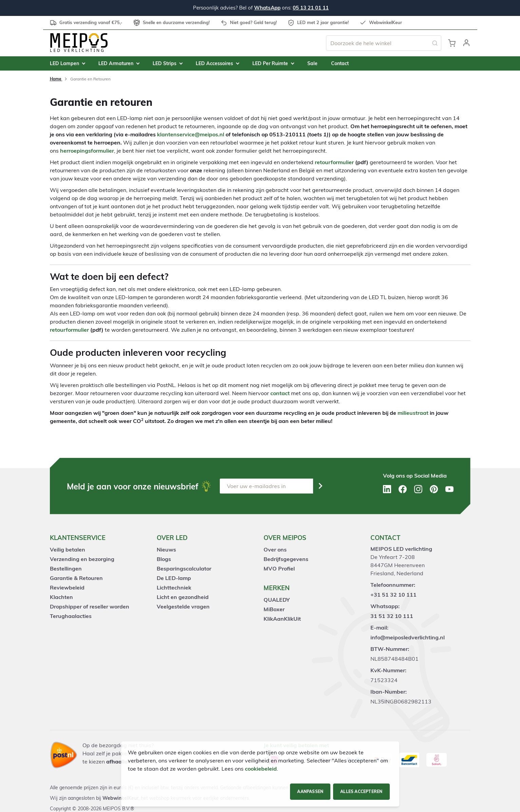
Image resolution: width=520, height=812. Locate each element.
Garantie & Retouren (76, 578)
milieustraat (413, 413)
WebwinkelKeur (120, 798)
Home (56, 79)
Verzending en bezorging (82, 559)
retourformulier (334, 162)
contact (280, 393)
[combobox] (384, 43)
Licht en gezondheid (183, 597)
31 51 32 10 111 (392, 616)
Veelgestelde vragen (183, 606)
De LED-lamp (174, 578)
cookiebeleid (261, 769)
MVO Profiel (279, 568)
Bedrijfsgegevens (286, 559)
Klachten (61, 597)
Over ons (275, 549)
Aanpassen (310, 791)
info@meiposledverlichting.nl (408, 637)
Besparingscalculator (184, 568)
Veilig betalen (68, 549)
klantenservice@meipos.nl (191, 134)
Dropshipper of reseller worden (90, 606)
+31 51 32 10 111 (393, 595)
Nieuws (166, 549)
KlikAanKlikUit (282, 619)
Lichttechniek (174, 587)
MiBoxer (274, 609)
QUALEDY (277, 600)
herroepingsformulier (87, 151)
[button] (466, 43)
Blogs (164, 559)
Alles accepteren (361, 791)
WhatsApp (267, 8)
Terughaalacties (71, 616)
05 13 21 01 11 (311, 8)
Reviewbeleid (67, 587)
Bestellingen (66, 568)
